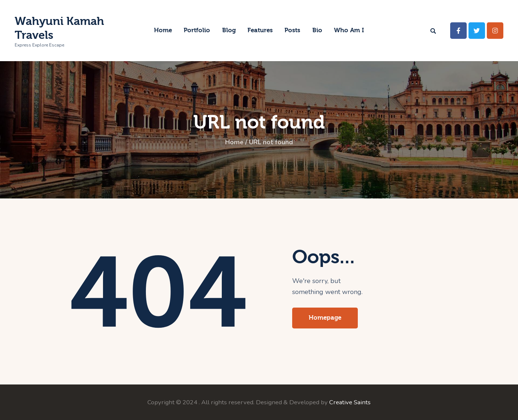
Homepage (325, 318)
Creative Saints (350, 402)
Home (234, 142)
